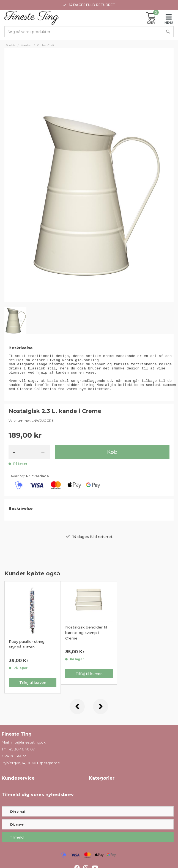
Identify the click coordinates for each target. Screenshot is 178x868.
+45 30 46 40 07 (21, 757)
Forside (11, 45)
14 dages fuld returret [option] (89, 5)
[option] (33, 645)
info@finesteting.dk (28, 750)
